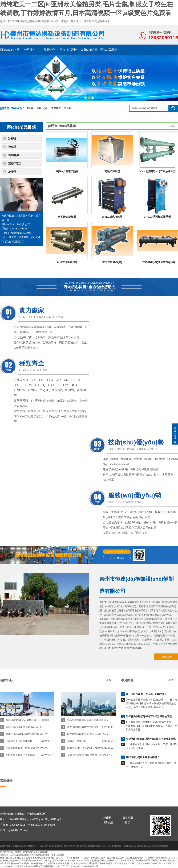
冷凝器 (30, 108)
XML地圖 (163, 853)
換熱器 (12, 147)
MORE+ (173, 126)
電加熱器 (14, 155)
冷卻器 (68, 108)
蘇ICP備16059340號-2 (145, 853)
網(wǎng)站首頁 (10, 50)
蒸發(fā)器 (42, 108)
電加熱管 (56, 108)
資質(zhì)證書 (89, 50)
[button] (86, 98)
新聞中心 (49, 50)
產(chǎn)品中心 (69, 50)
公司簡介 (30, 50)
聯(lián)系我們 (109, 50)
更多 (18, 680)
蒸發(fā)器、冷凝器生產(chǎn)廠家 (44, 853)
